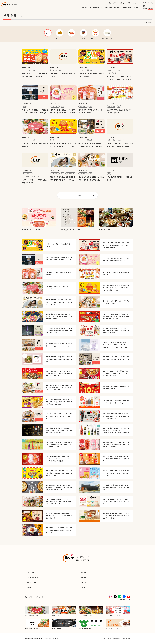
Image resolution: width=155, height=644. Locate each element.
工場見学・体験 (126, 7)
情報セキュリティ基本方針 (41, 639)
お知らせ (135, 7)
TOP (144, 22)
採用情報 (151, 8)
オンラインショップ (136, 3)
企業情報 (144, 8)
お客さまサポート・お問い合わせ (118, 3)
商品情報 (96, 7)
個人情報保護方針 (28, 639)
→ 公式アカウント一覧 (124, 600)
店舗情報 (116, 7)
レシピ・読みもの (106, 7)
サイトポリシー (53, 639)
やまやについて (86, 7)
